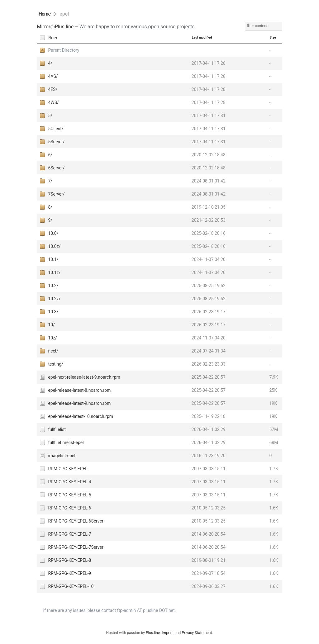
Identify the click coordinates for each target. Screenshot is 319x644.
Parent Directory (64, 50)
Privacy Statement (197, 633)
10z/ (52, 338)
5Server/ (56, 142)
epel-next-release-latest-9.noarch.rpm (84, 377)
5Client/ (56, 129)
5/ (50, 116)
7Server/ (56, 194)
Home (44, 14)
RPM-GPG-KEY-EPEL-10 (71, 586)
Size (273, 38)
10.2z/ (54, 299)
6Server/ (56, 168)
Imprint (168, 633)
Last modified (202, 38)
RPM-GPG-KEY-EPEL (68, 469)
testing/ (56, 364)
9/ (50, 220)
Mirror (43, 27)
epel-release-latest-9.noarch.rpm (79, 403)
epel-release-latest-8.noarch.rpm (79, 390)
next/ (53, 351)
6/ (50, 155)
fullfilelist (57, 429)
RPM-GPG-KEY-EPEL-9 (69, 573)
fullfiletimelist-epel (66, 443)
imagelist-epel (62, 456)
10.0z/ (54, 246)
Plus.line (64, 27)
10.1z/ (54, 272)
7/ (50, 181)
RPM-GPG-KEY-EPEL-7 (69, 534)
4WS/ (53, 102)
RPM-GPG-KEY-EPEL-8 (69, 560)
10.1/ (53, 259)
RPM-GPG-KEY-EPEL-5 (69, 495)
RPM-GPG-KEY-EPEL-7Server (76, 547)
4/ (50, 63)
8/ (50, 207)
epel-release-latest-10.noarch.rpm (81, 416)
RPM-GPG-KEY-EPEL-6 (69, 508)
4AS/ (53, 76)
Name (53, 38)
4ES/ (53, 89)
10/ (51, 325)
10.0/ (53, 233)
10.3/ (53, 312)
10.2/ (53, 286)
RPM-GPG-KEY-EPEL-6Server (76, 521)
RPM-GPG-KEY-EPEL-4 (69, 482)
